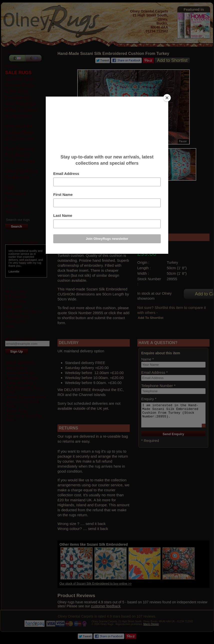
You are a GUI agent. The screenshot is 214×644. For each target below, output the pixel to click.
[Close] (167, 98)
